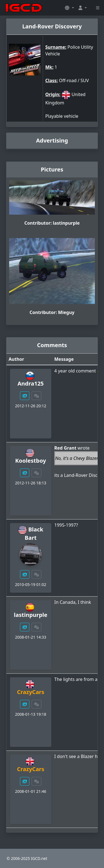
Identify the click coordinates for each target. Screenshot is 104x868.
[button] (69, 8)
